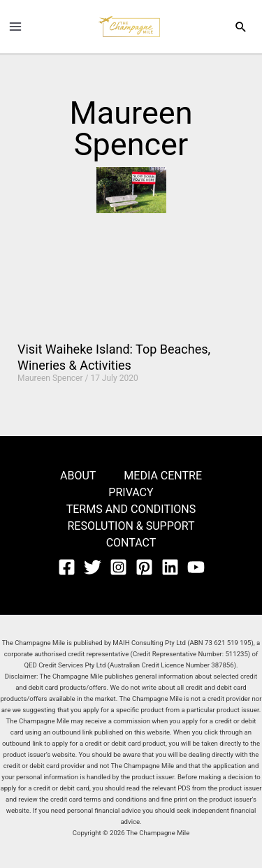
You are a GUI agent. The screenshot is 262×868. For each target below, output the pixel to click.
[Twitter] (93, 567)
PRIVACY (131, 492)
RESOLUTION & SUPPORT (131, 526)
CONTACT (131, 543)
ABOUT (78, 476)
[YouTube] (196, 567)
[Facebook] (67, 567)
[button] (241, 27)
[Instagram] (118, 567)
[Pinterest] (144, 567)
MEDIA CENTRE (163, 476)
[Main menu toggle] (15, 27)
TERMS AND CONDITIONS (131, 509)
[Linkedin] (170, 567)
